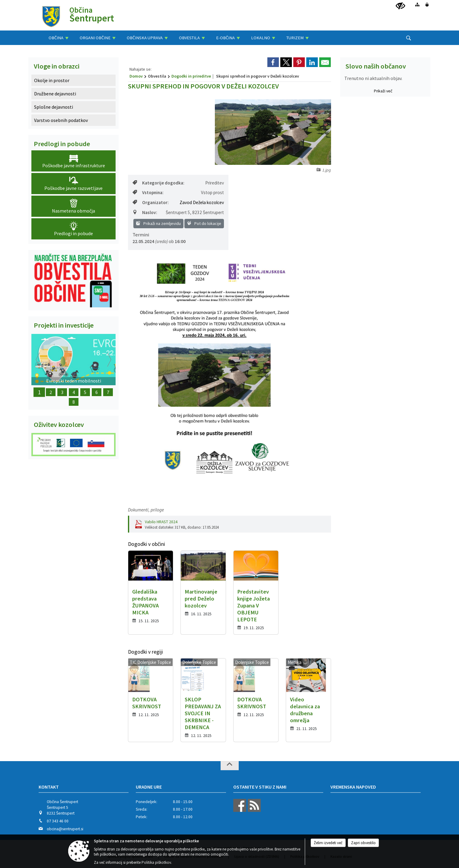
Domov (136, 76)
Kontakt (49, 787)
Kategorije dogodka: (158, 183)
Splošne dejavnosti (54, 107)
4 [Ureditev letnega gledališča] (74, 392)
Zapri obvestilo (363, 843)
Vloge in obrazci (57, 66)
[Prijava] (427, 5)
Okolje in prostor (52, 80)
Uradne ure (149, 787)
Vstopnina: (148, 192)
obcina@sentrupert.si (65, 829)
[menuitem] (59, 38)
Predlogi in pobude (62, 144)
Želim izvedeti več (328, 843)
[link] (273, 62)
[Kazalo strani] (417, 5)
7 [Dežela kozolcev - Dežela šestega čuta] (108, 392)
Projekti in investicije (64, 325)
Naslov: (145, 212)
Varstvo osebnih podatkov (61, 120)
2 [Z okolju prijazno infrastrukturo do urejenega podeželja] (51, 392)
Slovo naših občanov (376, 66)
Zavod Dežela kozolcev (202, 202)
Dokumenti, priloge (146, 510)
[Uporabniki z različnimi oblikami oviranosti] (400, 6)
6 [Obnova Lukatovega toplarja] (97, 392)
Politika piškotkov (156, 862)
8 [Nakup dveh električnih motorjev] (74, 402)
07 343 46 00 (58, 821)
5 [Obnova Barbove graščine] (85, 392)
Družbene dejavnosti (55, 94)
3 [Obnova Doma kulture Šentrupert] (62, 392)
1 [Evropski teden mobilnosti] (39, 392)
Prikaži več (383, 91)
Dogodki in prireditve (191, 76)
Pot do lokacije (204, 223)
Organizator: (151, 202)
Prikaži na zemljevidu (158, 223)
